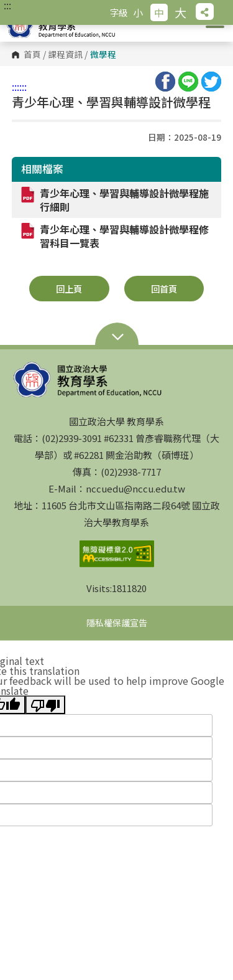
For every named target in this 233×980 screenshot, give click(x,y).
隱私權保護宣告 (117, 623)
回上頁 (69, 289)
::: (7, 5)
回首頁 (164, 289)
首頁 (32, 55)
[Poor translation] (45, 705)
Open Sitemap (117, 338)
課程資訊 (65, 55)
